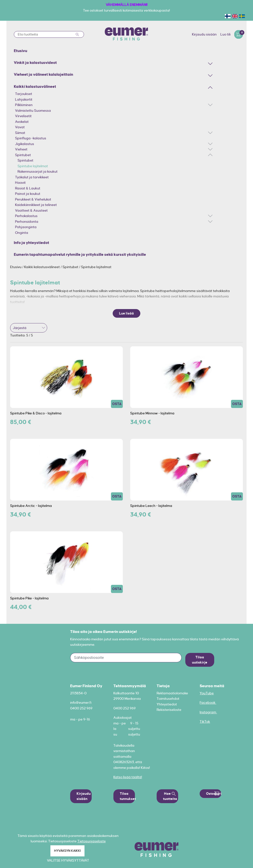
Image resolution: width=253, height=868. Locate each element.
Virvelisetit (23, 116)
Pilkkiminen (24, 105)
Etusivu (16, 267)
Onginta (22, 233)
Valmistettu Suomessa (33, 111)
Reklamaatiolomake (172, 693)
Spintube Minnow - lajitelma (152, 413)
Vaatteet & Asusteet (31, 210)
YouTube (207, 693)
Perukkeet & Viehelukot (33, 199)
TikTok (205, 721)
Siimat (20, 133)
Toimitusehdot (168, 699)
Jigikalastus (25, 144)
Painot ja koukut (28, 194)
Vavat (20, 127)
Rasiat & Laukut (28, 188)
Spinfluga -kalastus (31, 138)
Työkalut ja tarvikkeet (32, 177)
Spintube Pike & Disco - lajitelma (36, 413)
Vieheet (21, 149)
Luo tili (225, 34)
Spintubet (23, 155)
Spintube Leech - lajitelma (151, 506)
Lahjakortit (24, 99)
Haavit (20, 183)
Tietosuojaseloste (92, 841)
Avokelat (22, 122)
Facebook (208, 702)
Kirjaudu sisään (204, 34)
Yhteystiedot (167, 704)
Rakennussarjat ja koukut (38, 171)
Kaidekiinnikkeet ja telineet (36, 205)
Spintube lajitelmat (33, 166)
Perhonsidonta (27, 222)
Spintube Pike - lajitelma (29, 598)
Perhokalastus (26, 216)
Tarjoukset (24, 94)
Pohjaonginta (26, 227)
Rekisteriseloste (169, 710)
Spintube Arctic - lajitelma (31, 506)
